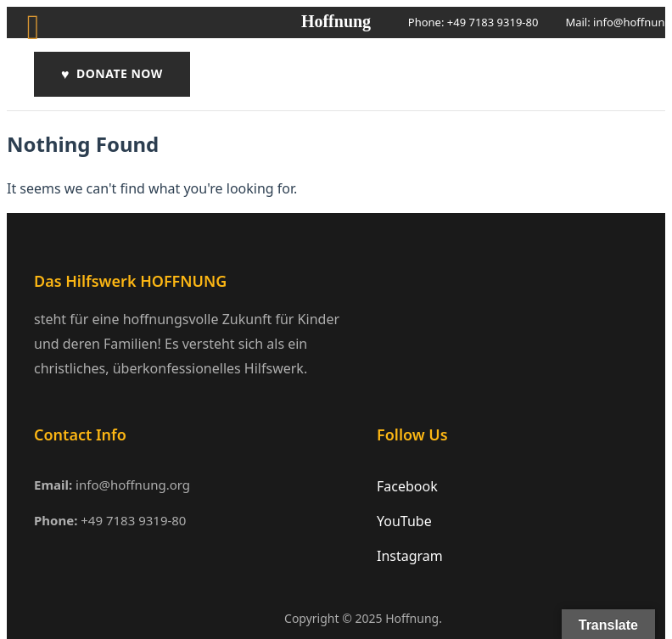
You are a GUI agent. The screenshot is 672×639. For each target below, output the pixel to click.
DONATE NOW (112, 75)
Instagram (410, 556)
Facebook (407, 486)
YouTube (404, 521)
